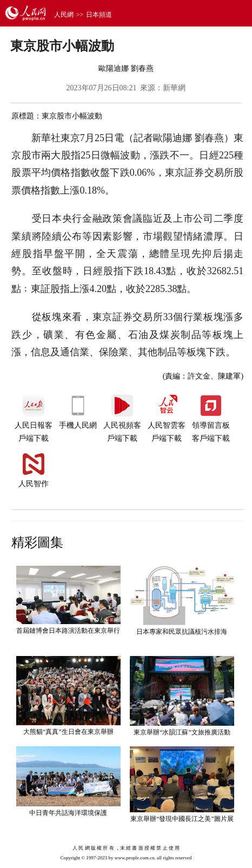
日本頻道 (99, 15)
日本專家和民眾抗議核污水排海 (182, 632)
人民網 (64, 15)
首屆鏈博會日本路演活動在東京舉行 (68, 631)
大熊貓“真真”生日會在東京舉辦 (68, 732)
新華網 (174, 88)
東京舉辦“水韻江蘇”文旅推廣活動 (182, 732)
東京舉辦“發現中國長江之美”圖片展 (182, 819)
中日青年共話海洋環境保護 (68, 813)
